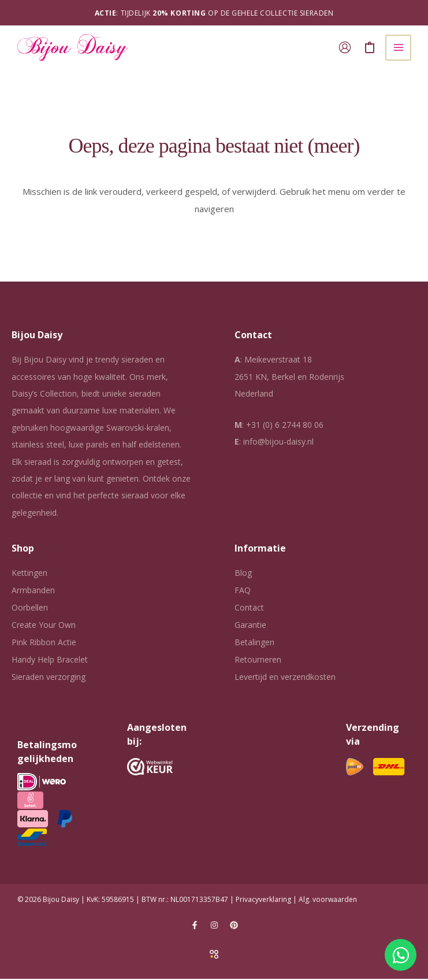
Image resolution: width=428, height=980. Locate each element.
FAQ (243, 591)
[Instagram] (214, 926)
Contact (249, 609)
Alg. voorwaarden (328, 901)
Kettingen (29, 574)
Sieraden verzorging (49, 678)
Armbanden (33, 591)
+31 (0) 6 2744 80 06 (285, 426)
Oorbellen (30, 609)
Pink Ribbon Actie (44, 643)
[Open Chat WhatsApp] (401, 955)
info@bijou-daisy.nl (278, 443)
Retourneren (258, 661)
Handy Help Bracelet (50, 661)
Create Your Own (44, 626)
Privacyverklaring (263, 901)
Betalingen (254, 643)
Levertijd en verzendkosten (285, 678)
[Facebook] (195, 926)
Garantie (250, 626)
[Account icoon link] (346, 48)
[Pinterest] (234, 926)
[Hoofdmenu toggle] (399, 48)
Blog (243, 574)
